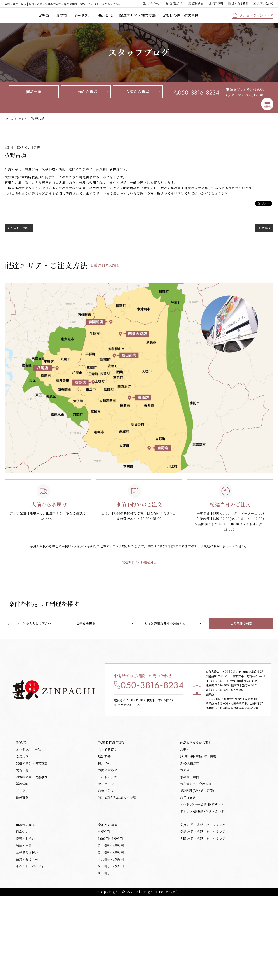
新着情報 (22, 857)
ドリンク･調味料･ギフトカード (202, 888)
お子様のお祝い (27, 933)
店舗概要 (198, 3)
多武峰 (263, 246)
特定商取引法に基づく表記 (117, 872)
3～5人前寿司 (190, 833)
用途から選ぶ (86, 99)
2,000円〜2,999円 (111, 925)
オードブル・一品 (28, 818)
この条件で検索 (241, 642)
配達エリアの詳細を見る (139, 581)
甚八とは (131, 19)
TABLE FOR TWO (111, 810)
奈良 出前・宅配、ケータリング (203, 902)
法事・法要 (24, 925)
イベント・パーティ (30, 949)
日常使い (22, 910)
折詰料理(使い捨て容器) (197, 864)
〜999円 (104, 910)
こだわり (22, 826)
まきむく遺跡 (20, 246)
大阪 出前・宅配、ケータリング (203, 918)
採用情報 (217, 3)
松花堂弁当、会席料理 (196, 857)
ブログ (26, 126)
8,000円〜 (105, 957)
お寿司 (89, 19)
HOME (21, 810)
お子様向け (188, 872)
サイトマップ (107, 849)
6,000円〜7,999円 (111, 949)
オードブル (109, 19)
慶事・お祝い (25, 918)
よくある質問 (240, 3)
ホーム (11, 126)
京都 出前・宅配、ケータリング (203, 910)
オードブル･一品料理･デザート (202, 880)
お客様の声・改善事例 (202, 19)
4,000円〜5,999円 (111, 941)
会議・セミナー (27, 941)
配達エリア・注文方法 (161, 19)
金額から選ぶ (138, 99)
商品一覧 (34, 99)
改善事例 (22, 872)
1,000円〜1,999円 (110, 918)
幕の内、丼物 (189, 849)
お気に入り (176, 3)
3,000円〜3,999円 (111, 933)
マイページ (154, 3)
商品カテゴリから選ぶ (196, 810)
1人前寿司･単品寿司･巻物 (198, 826)
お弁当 (72, 19)
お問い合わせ (265, 3)
